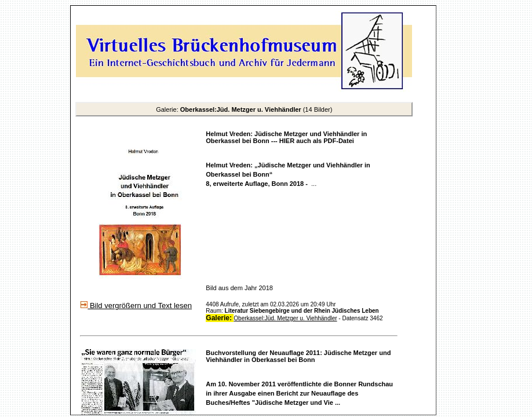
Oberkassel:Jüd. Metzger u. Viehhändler (285, 318)
